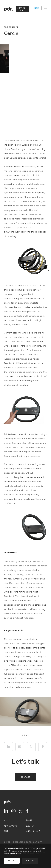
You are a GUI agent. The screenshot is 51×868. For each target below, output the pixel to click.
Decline (30, 861)
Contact (26, 777)
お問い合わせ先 (33, 831)
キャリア (30, 820)
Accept (12, 861)
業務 (6, 831)
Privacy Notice (16, 854)
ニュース (30, 826)
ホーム (7, 820)
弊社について (11, 826)
